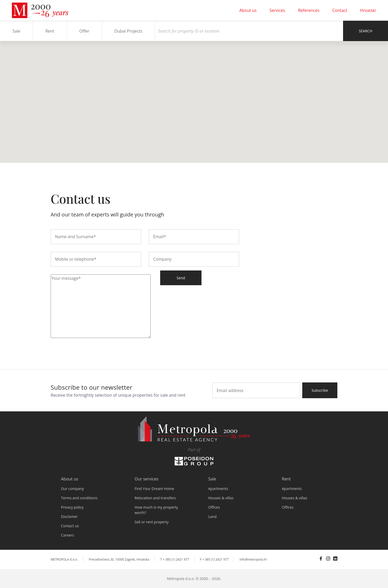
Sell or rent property (152, 522)
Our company (72, 489)
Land (212, 517)
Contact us (70, 526)
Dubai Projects (128, 31)
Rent (50, 31)
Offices (214, 507)
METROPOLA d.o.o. (64, 559)
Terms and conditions (79, 498)
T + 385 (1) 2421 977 (175, 559)
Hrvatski (368, 10)
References (309, 10)
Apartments (218, 489)
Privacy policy (72, 507)
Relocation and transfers (155, 498)
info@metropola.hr (253, 559)
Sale (16, 31)
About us (248, 10)
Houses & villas (221, 498)
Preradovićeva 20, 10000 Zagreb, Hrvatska (119, 559)
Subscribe (320, 390)
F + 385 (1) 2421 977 (214, 559)
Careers (67, 535)
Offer (84, 31)
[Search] (249, 31)
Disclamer (69, 517)
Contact (340, 10)
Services (277, 10)
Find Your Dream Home (154, 489)
